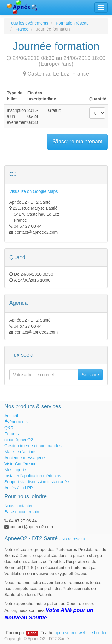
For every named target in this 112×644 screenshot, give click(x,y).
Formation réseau (72, 23)
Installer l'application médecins (33, 476)
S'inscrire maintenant (77, 142)
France (22, 29)
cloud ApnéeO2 (19, 440)
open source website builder (81, 633)
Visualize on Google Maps (33, 191)
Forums (11, 434)
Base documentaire (23, 512)
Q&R (9, 428)
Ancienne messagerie (25, 458)
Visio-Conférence (20, 464)
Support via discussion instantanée (37, 482)
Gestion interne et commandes (33, 446)
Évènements (16, 422)
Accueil (11, 416)
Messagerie (15, 470)
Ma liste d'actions (20, 452)
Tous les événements (29, 23)
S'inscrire (90, 375)
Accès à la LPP (19, 488)
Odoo (32, 633)
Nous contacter (19, 506)
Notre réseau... (75, 539)
